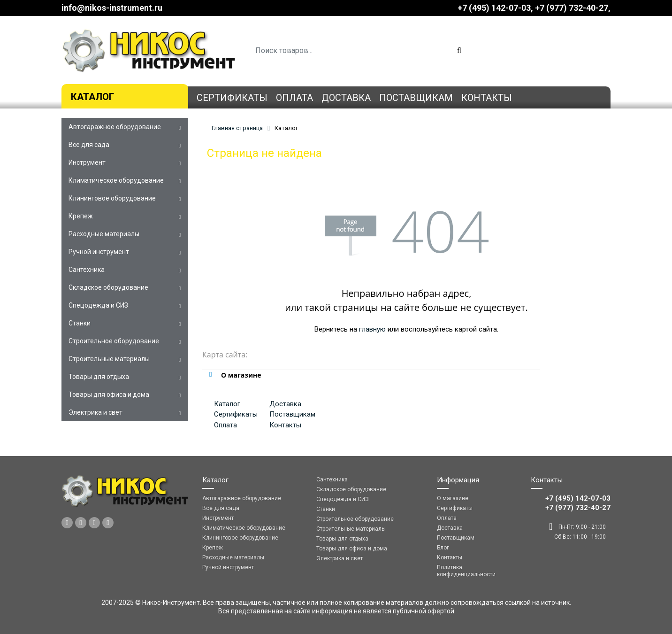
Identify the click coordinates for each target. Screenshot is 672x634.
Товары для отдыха (99, 377)
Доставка (346, 98)
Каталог (92, 97)
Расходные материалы (104, 234)
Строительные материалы (109, 359)
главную (372, 329)
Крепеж (81, 216)
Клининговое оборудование (112, 198)
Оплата (294, 98)
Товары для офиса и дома (109, 394)
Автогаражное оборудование (115, 127)
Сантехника (87, 270)
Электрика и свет (95, 412)
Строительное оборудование (114, 341)
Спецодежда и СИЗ (98, 305)
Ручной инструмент (99, 252)
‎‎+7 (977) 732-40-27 (572, 8)
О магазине (453, 498)
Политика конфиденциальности (466, 571)
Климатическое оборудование (116, 180)
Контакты (487, 98)
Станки (80, 323)
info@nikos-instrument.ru (112, 8)
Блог (443, 548)
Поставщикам (416, 98)
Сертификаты (232, 98)
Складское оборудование (108, 287)
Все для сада (89, 145)
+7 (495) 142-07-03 (494, 8)
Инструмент (87, 162)
